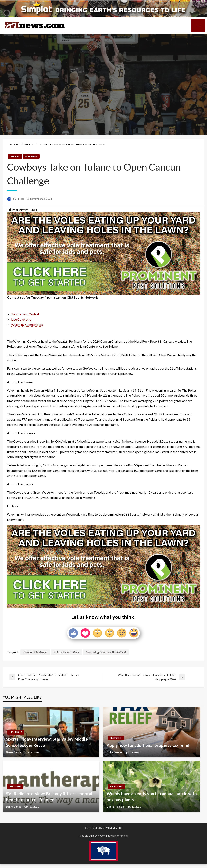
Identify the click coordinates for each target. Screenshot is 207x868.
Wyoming (31, 156)
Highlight (16, 732)
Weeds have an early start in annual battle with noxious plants (152, 796)
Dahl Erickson (116, 807)
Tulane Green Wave (66, 652)
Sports (29, 144)
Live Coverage (21, 319)
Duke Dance (14, 752)
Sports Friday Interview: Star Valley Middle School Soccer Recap (47, 742)
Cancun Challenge (35, 652)
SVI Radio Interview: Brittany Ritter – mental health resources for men (49, 796)
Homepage (13, 144)
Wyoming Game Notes (27, 325)
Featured (116, 738)
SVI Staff (19, 199)
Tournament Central (25, 314)
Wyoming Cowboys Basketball (106, 652)
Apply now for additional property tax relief (148, 745)
